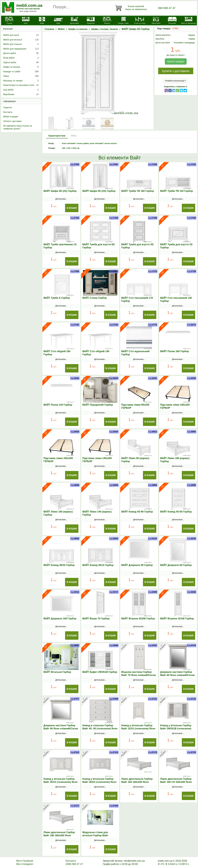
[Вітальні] (107, 21)
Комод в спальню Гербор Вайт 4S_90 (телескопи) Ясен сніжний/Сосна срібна (100, 729)
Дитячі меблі (21, 53)
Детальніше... (61, 199)
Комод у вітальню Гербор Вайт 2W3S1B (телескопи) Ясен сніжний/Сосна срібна (177, 729)
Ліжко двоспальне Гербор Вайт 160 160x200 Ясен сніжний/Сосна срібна (137, 782)
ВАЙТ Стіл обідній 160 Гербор (57, 353)
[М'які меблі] (172, 21)
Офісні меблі (21, 63)
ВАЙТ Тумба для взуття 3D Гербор (138, 246)
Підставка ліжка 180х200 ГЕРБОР (175, 406)
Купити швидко (176, 61)
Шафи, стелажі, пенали (105, 29)
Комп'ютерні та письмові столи (21, 85)
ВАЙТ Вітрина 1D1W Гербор (177, 619)
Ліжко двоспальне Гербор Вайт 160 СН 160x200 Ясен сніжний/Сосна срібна (176, 782)
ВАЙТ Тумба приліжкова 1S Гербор (60, 246)
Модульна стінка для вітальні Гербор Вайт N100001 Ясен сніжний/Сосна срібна (100, 837)
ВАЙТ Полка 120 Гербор (58, 405)
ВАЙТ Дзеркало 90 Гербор (137, 565)
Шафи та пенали (78, 29)
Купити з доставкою (176, 71)
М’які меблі (21, 58)
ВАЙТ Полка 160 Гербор (175, 351)
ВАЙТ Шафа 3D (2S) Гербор (99, 191)
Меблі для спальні (21, 44)
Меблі (61, 29)
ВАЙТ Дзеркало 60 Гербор (176, 565)
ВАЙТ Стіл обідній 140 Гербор (96, 353)
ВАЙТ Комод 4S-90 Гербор (137, 512)
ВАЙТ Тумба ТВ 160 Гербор (138, 191)
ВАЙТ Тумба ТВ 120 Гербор (177, 191)
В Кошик (72, 208)
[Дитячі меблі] (74, 21)
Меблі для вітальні (21, 40)
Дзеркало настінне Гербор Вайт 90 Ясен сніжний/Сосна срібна (61, 729)
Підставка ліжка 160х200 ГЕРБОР (58, 460)
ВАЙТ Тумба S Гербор (57, 298)
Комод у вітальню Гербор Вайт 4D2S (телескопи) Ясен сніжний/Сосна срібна (99, 782)
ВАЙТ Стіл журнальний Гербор (135, 353)
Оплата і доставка (12, 121)
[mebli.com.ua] (9, 21)
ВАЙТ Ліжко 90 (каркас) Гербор (135, 460)
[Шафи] (42, 21)
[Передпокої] (91, 21)
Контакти (8, 112)
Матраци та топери (21, 81)
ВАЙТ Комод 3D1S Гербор (98, 565)
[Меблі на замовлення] (188, 21)
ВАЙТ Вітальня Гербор (57, 672)
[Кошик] (132, 8)
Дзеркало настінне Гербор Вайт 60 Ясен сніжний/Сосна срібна (177, 675)
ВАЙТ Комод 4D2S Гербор (59, 565)
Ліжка (21, 76)
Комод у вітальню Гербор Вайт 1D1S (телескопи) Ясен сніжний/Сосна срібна (138, 729)
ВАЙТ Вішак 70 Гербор (96, 619)
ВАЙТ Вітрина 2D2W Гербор (138, 619)
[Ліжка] (58, 21)
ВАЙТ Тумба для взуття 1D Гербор (176, 246)
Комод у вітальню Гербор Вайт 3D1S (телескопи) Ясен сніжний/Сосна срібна (60, 782)
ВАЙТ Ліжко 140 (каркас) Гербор (97, 513)
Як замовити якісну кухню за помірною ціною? (18, 127)
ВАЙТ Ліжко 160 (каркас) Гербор (58, 513)
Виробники (21, 94)
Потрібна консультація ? (176, 81)
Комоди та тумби (21, 72)
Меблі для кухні (21, 35)
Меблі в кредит (11, 117)
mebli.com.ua (29, 5)
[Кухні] (26, 21)
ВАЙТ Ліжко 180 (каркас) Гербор (175, 460)
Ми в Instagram (25, 864)
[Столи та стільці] (140, 21)
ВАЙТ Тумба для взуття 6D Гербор (99, 246)
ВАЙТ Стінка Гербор (95, 298)
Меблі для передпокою (21, 49)
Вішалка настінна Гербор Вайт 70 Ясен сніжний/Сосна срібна (139, 675)
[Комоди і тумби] (123, 21)
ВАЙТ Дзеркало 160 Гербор (60, 619)
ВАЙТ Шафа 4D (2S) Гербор (60, 191)
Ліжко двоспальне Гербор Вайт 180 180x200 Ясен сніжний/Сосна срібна (59, 835)
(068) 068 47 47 (74, 864)
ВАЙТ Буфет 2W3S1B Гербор (100, 672)
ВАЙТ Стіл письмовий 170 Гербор (137, 299)
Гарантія (8, 107)
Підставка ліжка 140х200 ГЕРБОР (97, 460)
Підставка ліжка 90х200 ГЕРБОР (135, 406)
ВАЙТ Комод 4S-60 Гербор (176, 512)
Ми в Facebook (25, 861)
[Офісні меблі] (156, 21)
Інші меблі (21, 90)
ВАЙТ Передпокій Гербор (98, 405)
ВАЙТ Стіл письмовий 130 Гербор (176, 299)
